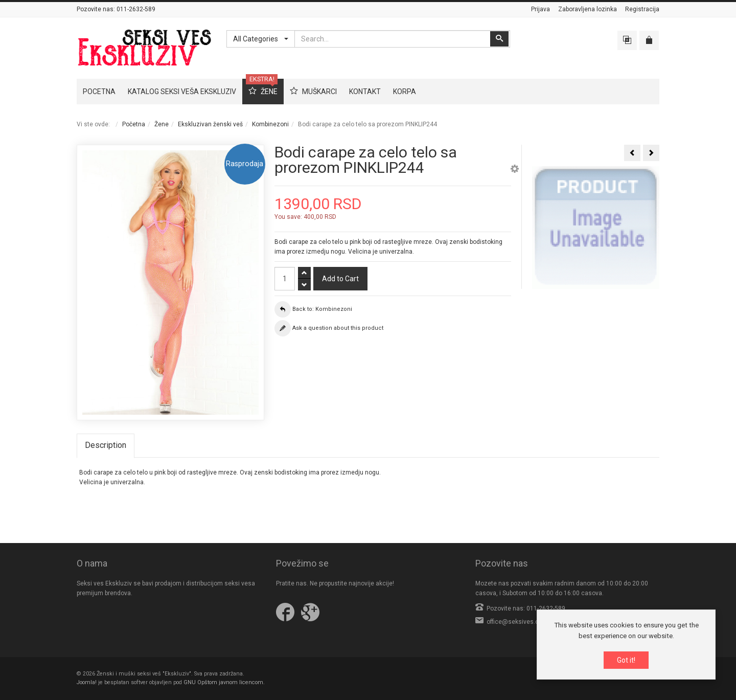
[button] (515, 170)
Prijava (540, 9)
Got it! (626, 660)
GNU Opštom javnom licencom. (224, 682)
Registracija (642, 9)
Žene (162, 124)
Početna (134, 124)
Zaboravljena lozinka (588, 9)
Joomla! (87, 682)
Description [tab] (106, 445)
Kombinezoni (270, 124)
